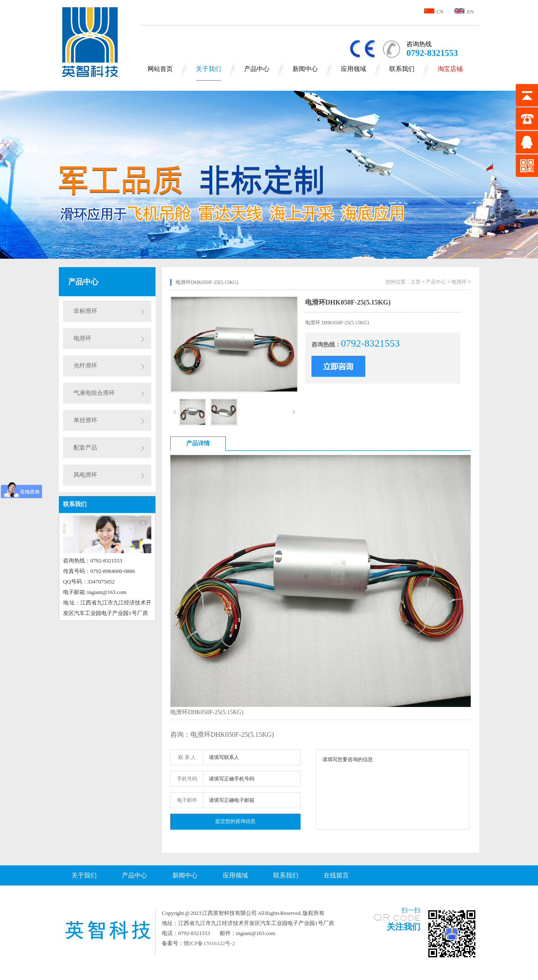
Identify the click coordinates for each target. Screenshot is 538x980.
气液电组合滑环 (94, 393)
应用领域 (353, 69)
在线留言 (336, 875)
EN (464, 12)
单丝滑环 (85, 420)
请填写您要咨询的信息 (393, 790)
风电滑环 (85, 475)
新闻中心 (305, 69)
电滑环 (82, 338)
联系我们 (402, 69)
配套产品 (85, 448)
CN (434, 12)
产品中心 (257, 69)
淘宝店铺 (450, 69)
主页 (416, 282)
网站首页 (160, 69)
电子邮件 (187, 800)
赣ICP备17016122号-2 (209, 943)
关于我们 (208, 69)
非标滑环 (85, 311)
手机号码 (187, 779)
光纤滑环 (85, 366)
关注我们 (403, 927)
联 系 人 (187, 757)
